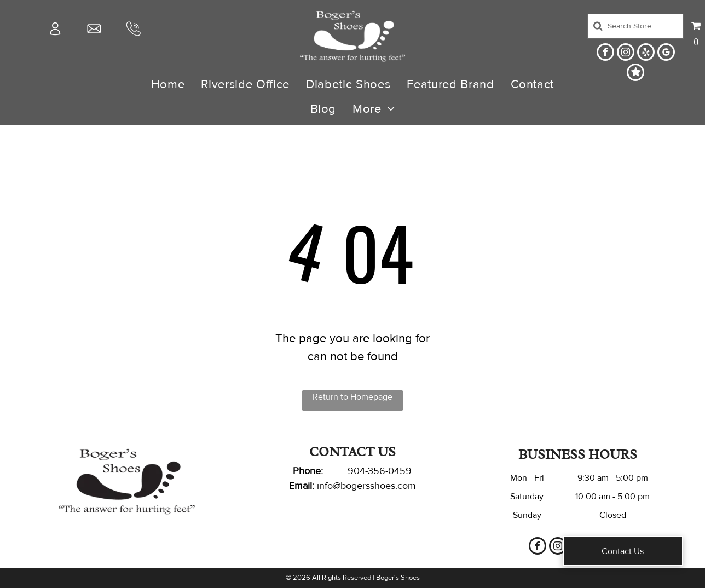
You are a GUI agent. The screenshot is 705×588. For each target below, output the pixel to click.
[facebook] (605, 53)
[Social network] (635, 74)
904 (356, 471)
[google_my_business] (666, 53)
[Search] (635, 26)
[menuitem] (168, 85)
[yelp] (646, 53)
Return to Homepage (352, 397)
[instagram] (626, 53)
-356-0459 (388, 471)
